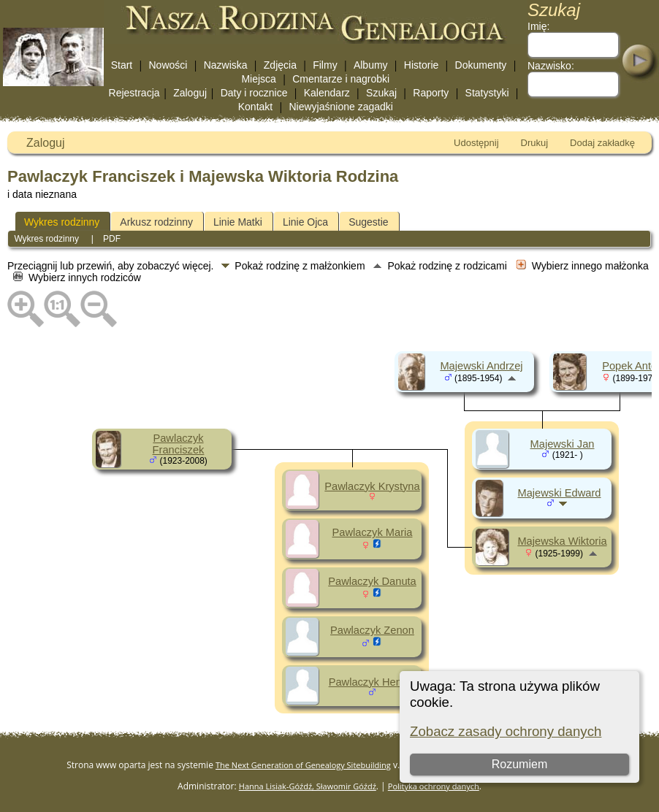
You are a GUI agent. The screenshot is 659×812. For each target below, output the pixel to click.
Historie (421, 65)
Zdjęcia (280, 65)
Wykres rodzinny (62, 222)
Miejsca (258, 79)
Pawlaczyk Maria (373, 532)
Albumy (371, 65)
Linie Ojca (305, 222)
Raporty (431, 93)
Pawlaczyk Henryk (373, 682)
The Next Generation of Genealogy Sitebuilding (303, 765)
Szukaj (381, 93)
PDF (112, 239)
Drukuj (535, 143)
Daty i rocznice (254, 93)
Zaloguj (190, 93)
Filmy (325, 65)
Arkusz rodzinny (156, 222)
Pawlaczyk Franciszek (179, 444)
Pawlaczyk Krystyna (372, 486)
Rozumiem (519, 764)
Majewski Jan (563, 444)
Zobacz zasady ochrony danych (506, 731)
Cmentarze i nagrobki (341, 79)
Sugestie (368, 222)
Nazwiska (226, 65)
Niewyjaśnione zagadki (340, 107)
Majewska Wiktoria (562, 541)
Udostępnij (476, 143)
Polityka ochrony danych (434, 786)
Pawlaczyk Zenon (372, 630)
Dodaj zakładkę (602, 143)
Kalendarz (327, 93)
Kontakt (255, 107)
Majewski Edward (559, 493)
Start (122, 65)
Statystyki (487, 93)
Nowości (168, 65)
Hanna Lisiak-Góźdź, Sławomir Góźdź (308, 786)
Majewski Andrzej (481, 366)
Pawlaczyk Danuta (372, 581)
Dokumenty (481, 65)
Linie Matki (238, 222)
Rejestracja (134, 93)
